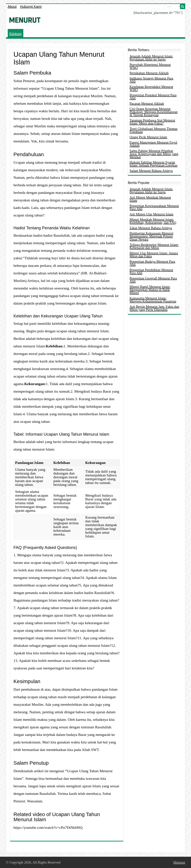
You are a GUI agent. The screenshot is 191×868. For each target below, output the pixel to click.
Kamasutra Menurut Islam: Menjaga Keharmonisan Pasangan (153, 300)
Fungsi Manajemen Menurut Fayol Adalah (153, 144)
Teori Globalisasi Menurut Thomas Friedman (154, 130)
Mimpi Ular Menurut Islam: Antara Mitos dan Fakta (154, 255)
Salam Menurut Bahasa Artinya (151, 171)
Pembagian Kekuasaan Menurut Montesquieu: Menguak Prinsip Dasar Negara (151, 236)
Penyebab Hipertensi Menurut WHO (150, 66)
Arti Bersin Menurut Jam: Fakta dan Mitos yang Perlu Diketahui (154, 308)
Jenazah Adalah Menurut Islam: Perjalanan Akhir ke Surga (151, 58)
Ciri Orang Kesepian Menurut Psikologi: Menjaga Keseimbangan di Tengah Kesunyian (154, 112)
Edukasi (16, 34)
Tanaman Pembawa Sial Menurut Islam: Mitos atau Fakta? (152, 122)
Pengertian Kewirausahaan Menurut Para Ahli (154, 207)
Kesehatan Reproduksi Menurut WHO (151, 88)
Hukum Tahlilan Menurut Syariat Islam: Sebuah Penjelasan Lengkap (154, 164)
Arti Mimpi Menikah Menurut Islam (150, 199)
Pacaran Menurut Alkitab (147, 104)
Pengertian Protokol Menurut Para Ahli (153, 97)
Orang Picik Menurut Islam (148, 137)
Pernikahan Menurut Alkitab (149, 73)
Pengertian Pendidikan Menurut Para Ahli (151, 271)
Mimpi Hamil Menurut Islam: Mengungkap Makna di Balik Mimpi (150, 290)
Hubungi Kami (31, 7)
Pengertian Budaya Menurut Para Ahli (152, 263)
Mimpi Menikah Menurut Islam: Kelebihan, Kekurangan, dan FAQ (153, 221)
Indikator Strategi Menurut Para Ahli (151, 80)
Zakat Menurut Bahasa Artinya (151, 228)
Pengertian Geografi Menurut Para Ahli (153, 280)
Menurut (179, 862)
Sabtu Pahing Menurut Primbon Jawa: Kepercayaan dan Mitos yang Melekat (154, 154)
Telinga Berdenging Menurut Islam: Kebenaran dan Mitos (154, 246)
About (12, 7)
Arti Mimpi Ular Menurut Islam (152, 214)
